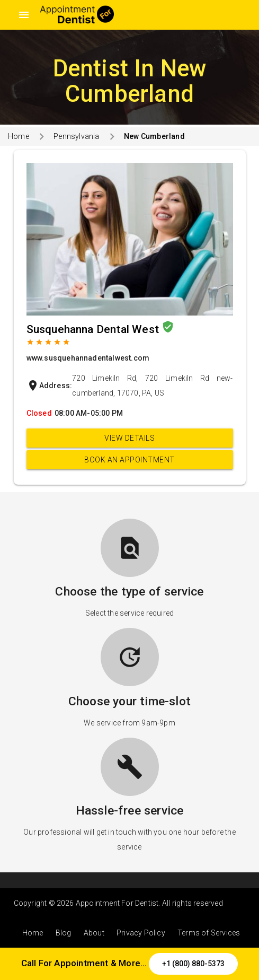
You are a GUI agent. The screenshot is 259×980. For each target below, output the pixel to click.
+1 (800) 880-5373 (193, 964)
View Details (129, 438)
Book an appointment (129, 460)
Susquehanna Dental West (94, 329)
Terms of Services (209, 933)
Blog (64, 933)
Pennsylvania (76, 136)
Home (19, 136)
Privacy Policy (141, 933)
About (94, 933)
